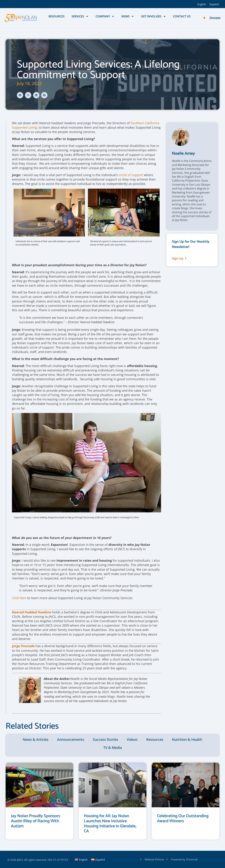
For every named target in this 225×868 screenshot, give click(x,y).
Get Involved (154, 16)
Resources (57, 16)
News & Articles (36, 739)
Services (80, 16)
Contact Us (182, 16)
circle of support (131, 175)
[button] (20, 95)
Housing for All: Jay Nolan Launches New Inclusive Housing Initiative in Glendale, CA (110, 824)
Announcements (71, 739)
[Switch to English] (202, 4)
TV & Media (113, 748)
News (128, 16)
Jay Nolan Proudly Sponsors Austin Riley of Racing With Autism (36, 821)
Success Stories (105, 739)
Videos (132, 739)
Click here (19, 598)
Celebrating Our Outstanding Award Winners (183, 819)
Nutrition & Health (187, 739)
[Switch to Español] (214, 4)
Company (105, 16)
